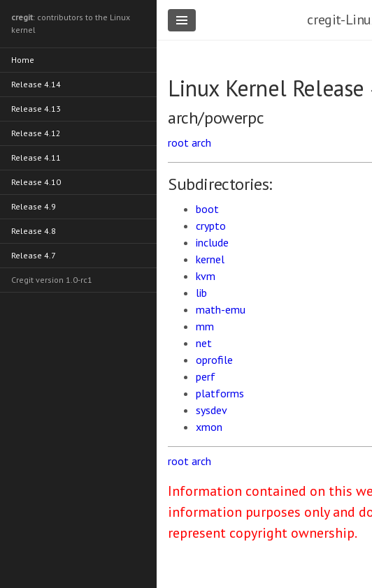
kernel (210, 259)
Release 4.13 (36, 109)
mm (205, 326)
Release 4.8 (34, 231)
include (212, 242)
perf (206, 376)
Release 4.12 (36, 133)
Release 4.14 (36, 84)
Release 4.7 (34, 255)
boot (207, 209)
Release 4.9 (34, 206)
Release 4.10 (36, 182)
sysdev (212, 410)
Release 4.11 (36, 157)
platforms (220, 393)
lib (201, 293)
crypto (211, 226)
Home (23, 60)
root (178, 142)
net (204, 343)
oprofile (214, 360)
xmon (209, 427)
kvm (206, 276)
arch (201, 142)
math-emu (221, 309)
